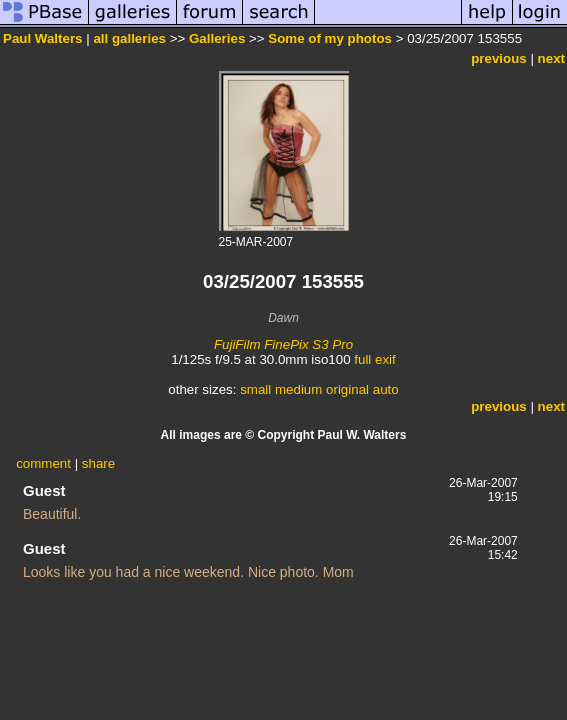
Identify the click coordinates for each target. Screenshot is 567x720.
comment (43, 463)
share (98, 463)
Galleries (217, 38)
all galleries (129, 38)
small (255, 389)
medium (298, 389)
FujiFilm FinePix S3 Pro (283, 344)
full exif (374, 359)
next (551, 58)
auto (386, 389)
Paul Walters (43, 38)
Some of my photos (330, 38)
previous (499, 58)
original (347, 389)
